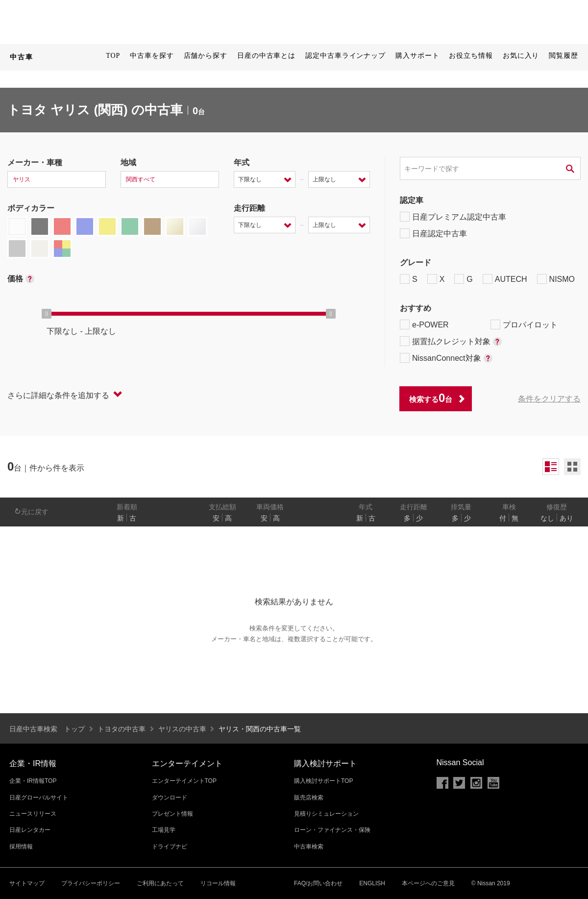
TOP (113, 56)
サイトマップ (27, 883)
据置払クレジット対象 (451, 341)
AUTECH (505, 279)
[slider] (47, 314)
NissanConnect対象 (446, 358)
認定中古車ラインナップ (345, 56)
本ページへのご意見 (428, 883)
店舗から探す (206, 56)
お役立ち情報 (471, 56)
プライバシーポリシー (91, 883)
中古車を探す (152, 56)
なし (547, 518)
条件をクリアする (549, 399)
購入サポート (417, 56)
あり (566, 518)
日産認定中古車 (433, 233)
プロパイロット (524, 325)
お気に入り (521, 56)
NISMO (556, 279)
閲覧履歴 (563, 56)
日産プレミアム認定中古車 (453, 217)
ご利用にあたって (160, 883)
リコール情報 (218, 883)
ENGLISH (372, 883)
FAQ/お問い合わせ (318, 883)
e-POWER (424, 325)
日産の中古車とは (266, 56)
